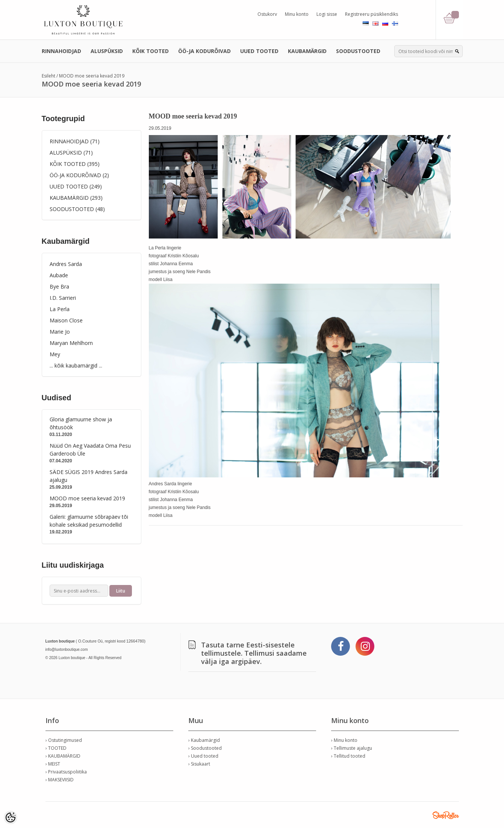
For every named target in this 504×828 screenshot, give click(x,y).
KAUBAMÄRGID (307, 51)
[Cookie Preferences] (11, 817)
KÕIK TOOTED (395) (75, 164)
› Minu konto (344, 740)
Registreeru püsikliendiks (372, 14)
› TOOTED (56, 748)
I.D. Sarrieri (63, 298)
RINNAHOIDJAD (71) (75, 141)
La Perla (60, 309)
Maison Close (66, 320)
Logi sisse (327, 14)
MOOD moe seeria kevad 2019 (92, 76)
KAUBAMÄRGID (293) (76, 198)
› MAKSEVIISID (60, 780)
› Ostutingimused (64, 740)
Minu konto (297, 14)
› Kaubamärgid (204, 740)
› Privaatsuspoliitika (66, 772)
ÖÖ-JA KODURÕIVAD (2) (79, 175)
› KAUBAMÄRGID (63, 756)
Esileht (48, 76)
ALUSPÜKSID (107, 51)
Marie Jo (60, 332)
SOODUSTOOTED (358, 51)
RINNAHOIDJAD (61, 51)
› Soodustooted (205, 748)
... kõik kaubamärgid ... (76, 365)
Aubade (59, 275)
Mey (55, 354)
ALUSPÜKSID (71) (71, 153)
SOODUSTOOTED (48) (77, 209)
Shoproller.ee (446, 815)
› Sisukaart (199, 764)
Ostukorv (267, 14)
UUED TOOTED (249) (76, 186)
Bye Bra (59, 286)
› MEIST (53, 764)
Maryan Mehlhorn (71, 343)
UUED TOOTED (259, 51)
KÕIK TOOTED (151, 51)
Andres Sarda (66, 264)
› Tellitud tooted (348, 756)
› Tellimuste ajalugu (352, 748)
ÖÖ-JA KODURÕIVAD (204, 51)
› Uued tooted (203, 756)
